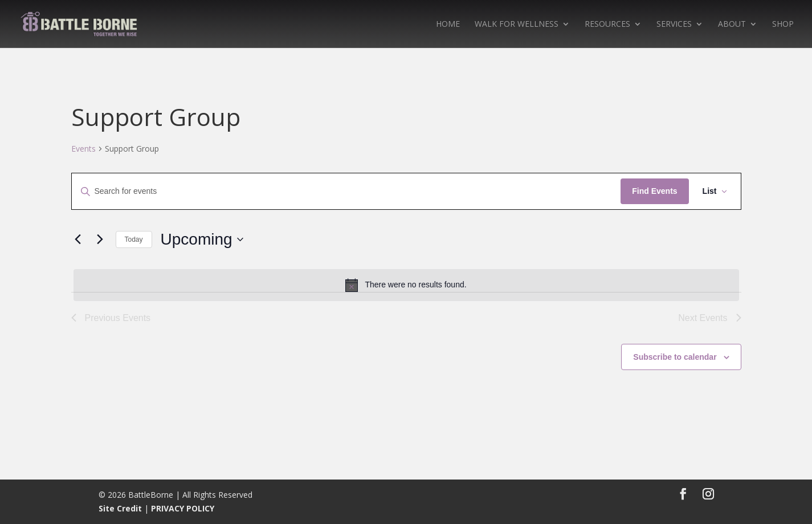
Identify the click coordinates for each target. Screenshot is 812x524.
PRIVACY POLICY (183, 508)
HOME (448, 25)
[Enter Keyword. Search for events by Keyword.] (346, 191)
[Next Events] (100, 239)
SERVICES (674, 25)
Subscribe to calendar (675, 357)
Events (83, 149)
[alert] (406, 285)
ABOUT (732, 25)
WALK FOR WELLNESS (517, 25)
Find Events (654, 191)
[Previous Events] (78, 239)
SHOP (783, 25)
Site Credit (120, 508)
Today (134, 239)
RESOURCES (607, 25)
